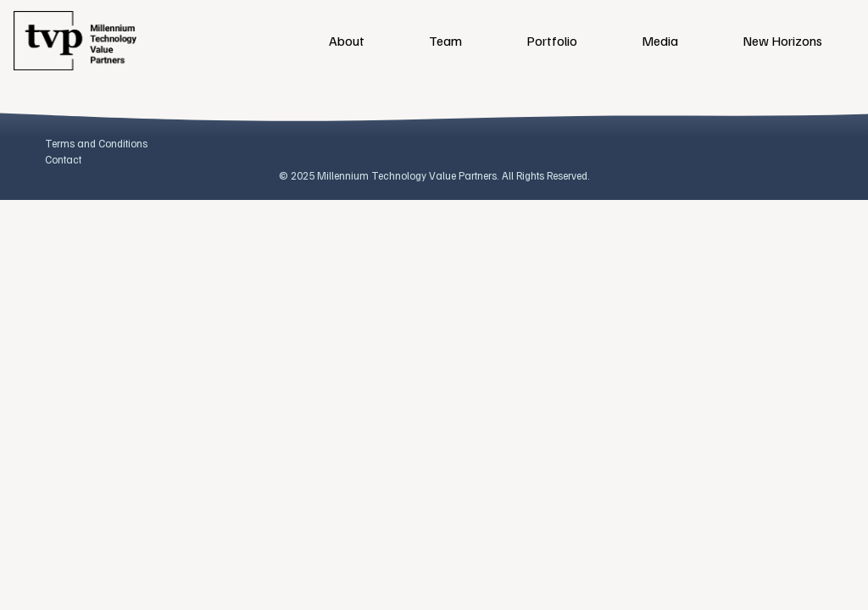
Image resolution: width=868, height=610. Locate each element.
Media (660, 41)
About (347, 41)
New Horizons (782, 41)
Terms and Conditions (96, 143)
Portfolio (552, 41)
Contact (63, 159)
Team (445, 41)
